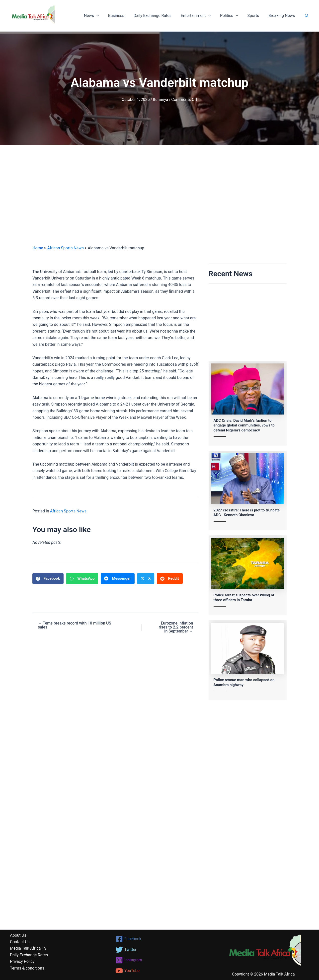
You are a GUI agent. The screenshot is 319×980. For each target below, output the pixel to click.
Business (123, 16)
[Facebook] (160, 939)
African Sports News (65, 248)
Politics (232, 16)
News (100, 16)
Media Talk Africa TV (28, 948)
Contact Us (20, 942)
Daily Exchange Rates (159, 16)
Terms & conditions (27, 968)
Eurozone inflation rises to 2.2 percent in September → (176, 627)
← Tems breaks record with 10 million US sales (75, 625)
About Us (18, 935)
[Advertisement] (159, 200)
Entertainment (200, 16)
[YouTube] (160, 971)
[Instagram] (160, 960)
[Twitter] (160, 950)
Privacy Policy (22, 961)
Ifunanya (160, 100)
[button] (105, 16)
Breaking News (282, 16)
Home (38, 248)
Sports (255, 16)
